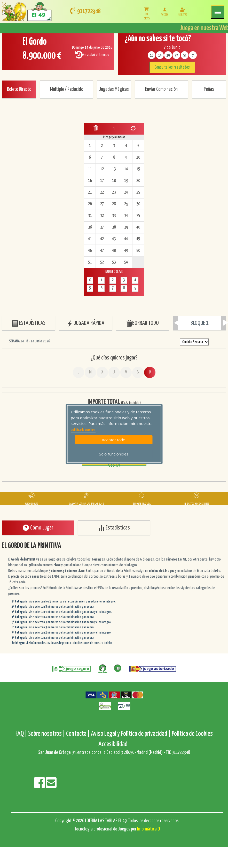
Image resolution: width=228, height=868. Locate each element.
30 (138, 204)
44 (126, 239)
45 (138, 239)
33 (114, 216)
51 (90, 262)
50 (138, 251)
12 (102, 169)
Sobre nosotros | (47, 734)
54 (126, 262)
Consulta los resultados (172, 67)
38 (114, 227)
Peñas (209, 89)
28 (114, 204)
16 (90, 181)
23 (114, 192)
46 (90, 251)
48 (114, 251)
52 (102, 262)
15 (138, 169)
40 (138, 227)
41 (90, 239)
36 (90, 227)
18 (114, 181)
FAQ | (22, 734)
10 (138, 157)
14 (126, 169)
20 (138, 181)
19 (126, 181)
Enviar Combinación (161, 89)
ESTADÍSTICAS (29, 323)
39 (126, 227)
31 (90, 216)
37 (102, 227)
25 (138, 192)
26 (90, 204)
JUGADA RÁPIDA (85, 323)
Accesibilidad (113, 744)
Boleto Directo (19, 89)
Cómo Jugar (38, 528)
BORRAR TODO (142, 323)
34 (126, 216)
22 (102, 192)
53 (114, 262)
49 (126, 251)
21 (90, 192)
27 (102, 204)
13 (114, 169)
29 (126, 204)
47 (102, 251)
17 (102, 181)
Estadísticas (114, 528)
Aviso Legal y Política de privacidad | (131, 734)
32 (102, 216)
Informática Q (148, 829)
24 (126, 192)
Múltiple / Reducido (67, 89)
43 (114, 239)
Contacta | (78, 734)
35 (138, 216)
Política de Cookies (192, 734)
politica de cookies (83, 430)
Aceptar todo (113, 440)
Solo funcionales (113, 454)
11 (90, 169)
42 (102, 239)
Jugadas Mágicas (114, 89)
